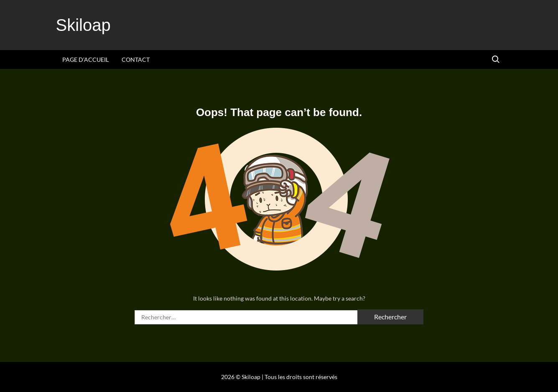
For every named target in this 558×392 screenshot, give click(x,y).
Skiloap (83, 25)
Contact (136, 59)
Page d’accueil (85, 59)
